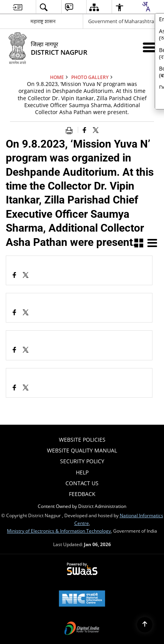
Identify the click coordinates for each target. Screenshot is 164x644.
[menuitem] (18, 7)
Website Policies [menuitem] (82, 440)
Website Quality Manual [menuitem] (82, 450)
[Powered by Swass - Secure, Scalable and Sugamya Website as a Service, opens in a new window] (82, 569)
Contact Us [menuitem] (82, 483)
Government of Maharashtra (121, 21)
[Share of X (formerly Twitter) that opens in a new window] (96, 130)
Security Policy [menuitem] (82, 461)
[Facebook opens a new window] (14, 276)
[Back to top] (145, 625)
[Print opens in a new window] (71, 130)
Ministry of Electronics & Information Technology (59, 531)
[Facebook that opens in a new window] (85, 130)
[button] (139, 244)
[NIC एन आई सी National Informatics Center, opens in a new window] (82, 599)
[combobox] (146, 7)
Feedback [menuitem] (82, 494)
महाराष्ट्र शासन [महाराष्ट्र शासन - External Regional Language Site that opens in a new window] (43, 21)
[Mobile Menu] (149, 47)
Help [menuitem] (82, 472)
